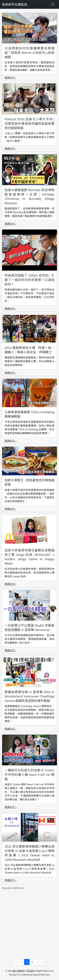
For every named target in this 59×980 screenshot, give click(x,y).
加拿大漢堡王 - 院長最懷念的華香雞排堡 (29, 482)
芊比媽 (30, 971)
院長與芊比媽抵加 (14, 4)
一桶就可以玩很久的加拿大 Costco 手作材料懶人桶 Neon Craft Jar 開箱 (29, 774)
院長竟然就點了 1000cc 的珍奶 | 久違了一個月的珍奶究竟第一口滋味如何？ (29, 280)
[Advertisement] (29, 922)
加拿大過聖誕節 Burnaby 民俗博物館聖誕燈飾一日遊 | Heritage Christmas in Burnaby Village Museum (29, 196)
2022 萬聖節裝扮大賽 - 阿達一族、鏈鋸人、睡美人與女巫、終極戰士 (29, 350)
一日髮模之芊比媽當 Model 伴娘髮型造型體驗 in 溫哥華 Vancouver (29, 627)
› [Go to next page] (37, 962)
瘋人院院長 (19, 971)
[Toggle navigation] (53, 4)
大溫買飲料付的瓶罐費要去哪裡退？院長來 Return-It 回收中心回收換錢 (29, 52)
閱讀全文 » (10, 77)
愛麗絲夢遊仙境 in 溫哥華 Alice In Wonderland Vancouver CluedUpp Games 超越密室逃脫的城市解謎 (29, 696)
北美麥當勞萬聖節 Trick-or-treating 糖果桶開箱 (29, 414)
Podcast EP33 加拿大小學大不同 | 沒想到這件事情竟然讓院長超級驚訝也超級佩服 (29, 123)
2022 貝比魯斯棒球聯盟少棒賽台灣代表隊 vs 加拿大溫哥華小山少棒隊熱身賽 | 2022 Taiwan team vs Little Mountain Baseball (29, 853)
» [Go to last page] (42, 962)
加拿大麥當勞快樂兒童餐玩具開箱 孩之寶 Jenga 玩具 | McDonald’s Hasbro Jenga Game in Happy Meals (29, 557)
